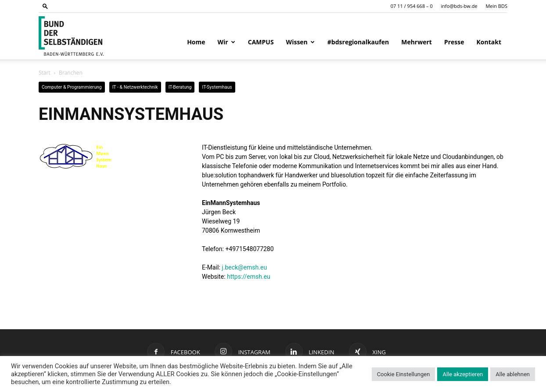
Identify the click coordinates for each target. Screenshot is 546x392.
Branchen (71, 73)
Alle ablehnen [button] (513, 374)
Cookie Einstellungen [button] (404, 374)
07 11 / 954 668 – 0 (412, 6)
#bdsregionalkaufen (358, 42)
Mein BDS (496, 6)
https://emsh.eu (249, 277)
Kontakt (489, 42)
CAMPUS (261, 42)
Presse (454, 42)
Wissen (300, 42)
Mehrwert (417, 42)
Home (196, 42)
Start (45, 73)
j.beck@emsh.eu (244, 267)
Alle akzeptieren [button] (463, 374)
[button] (45, 6)
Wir (226, 42)
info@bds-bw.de (459, 6)
